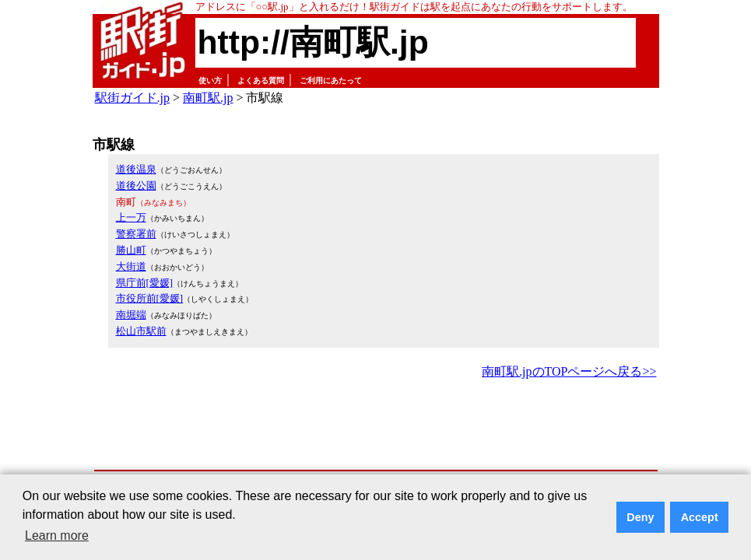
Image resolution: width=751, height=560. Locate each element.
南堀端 (131, 315)
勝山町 (131, 250)
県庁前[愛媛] (145, 283)
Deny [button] (640, 517)
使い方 (210, 80)
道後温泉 (136, 169)
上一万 (131, 217)
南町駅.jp (208, 98)
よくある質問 (261, 80)
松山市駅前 (141, 331)
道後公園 (136, 185)
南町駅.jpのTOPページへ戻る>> (569, 371)
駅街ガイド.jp (132, 98)
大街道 (131, 266)
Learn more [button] (57, 535)
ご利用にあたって (331, 80)
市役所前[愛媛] (150, 298)
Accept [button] (700, 517)
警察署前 (136, 234)
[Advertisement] (376, 425)
